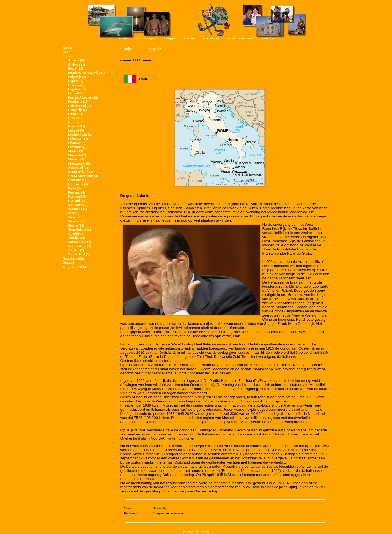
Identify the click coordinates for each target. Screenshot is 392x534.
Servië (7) (75, 213)
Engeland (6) (77, 89)
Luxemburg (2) (79, 147)
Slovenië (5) (76, 217)
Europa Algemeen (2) (83, 97)
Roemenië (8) (78, 197)
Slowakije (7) (77, 221)
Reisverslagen (145, 38)
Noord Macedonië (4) (83, 176)
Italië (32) (75, 118)
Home (123, 38)
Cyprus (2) (76, 81)
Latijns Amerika (74, 267)
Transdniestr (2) (80, 230)
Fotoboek (268, 38)
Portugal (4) (77, 192)
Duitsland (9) (77, 85)
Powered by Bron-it (196, 532)
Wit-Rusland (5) (80, 246)
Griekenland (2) (80, 106)
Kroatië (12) (77, 126)
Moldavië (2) (77, 155)
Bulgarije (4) (77, 77)
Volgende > (156, 49)
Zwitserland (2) (79, 254)
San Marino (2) (79, 205)
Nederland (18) (79, 168)
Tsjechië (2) (76, 234)
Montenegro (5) (79, 164)
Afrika (67, 48)
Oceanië (68, 263)
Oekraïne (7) (77, 180)
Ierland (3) (76, 114)
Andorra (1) (77, 64)
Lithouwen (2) (78, 139)
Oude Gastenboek (241, 38)
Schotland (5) (78, 209)
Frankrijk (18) (78, 102)
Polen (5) (75, 188)
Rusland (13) (77, 201)
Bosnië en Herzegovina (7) (87, 73)
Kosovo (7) (76, 122)
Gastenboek (211, 38)
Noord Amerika (74, 258)
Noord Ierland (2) (81, 172)
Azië (66, 52)
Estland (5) (76, 93)
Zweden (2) (76, 250)
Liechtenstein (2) (80, 135)
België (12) (76, 69)
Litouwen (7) (77, 143)
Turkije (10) (77, 238)
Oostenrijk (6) (78, 184)
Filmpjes (170, 38)
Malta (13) (76, 151)
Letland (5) (76, 130)
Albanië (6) (76, 60)
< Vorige (126, 49)
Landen (189, 38)
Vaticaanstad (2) (80, 242)
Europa (68, 56)
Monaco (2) (76, 159)
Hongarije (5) (78, 110)
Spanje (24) (76, 225)
